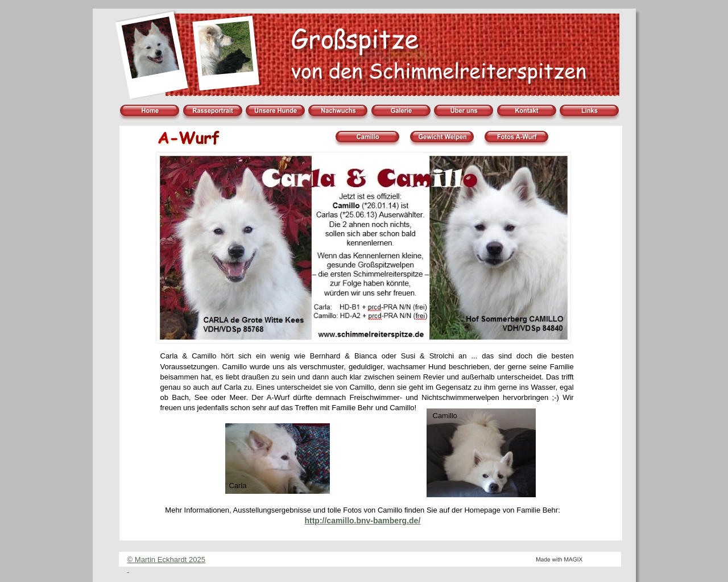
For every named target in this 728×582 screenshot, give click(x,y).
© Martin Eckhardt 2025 (167, 560)
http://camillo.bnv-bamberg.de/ (362, 521)
